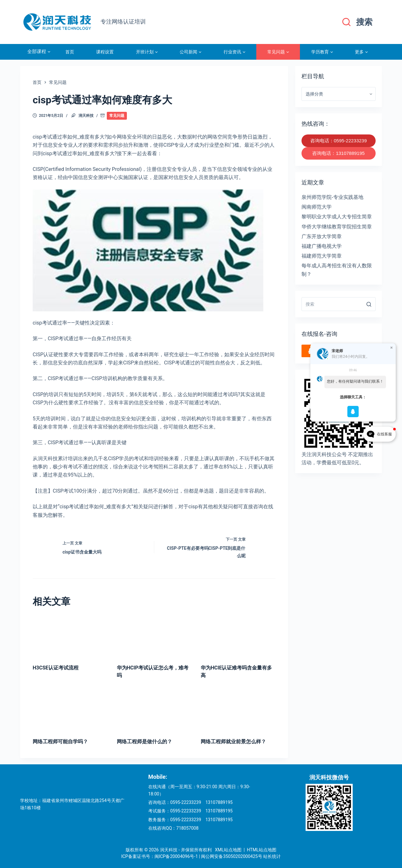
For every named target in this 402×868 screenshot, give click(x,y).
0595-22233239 (186, 802)
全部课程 (39, 52)
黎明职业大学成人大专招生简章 (337, 217)
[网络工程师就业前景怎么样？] (238, 710)
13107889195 (219, 802)
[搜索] (357, 22)
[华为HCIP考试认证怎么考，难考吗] (154, 636)
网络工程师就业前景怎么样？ (233, 742)
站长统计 (272, 856)
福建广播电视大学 (322, 246)
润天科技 (86, 116)
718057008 (187, 828)
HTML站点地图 (262, 850)
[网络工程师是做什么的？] (154, 710)
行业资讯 (234, 52)
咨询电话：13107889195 (338, 153)
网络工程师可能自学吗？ (60, 742)
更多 (361, 52)
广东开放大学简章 (322, 236)
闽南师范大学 (317, 207)
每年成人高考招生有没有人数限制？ (337, 270)
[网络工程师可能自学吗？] (70, 710)
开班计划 (147, 52)
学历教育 (322, 52)
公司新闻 (190, 52)
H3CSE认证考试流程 (56, 668)
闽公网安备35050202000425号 (231, 856)
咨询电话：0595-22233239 (339, 141)
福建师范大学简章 (322, 256)
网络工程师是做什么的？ (144, 742)
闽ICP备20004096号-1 (176, 856)
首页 (70, 52)
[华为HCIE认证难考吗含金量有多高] (238, 636)
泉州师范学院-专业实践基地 (332, 197)
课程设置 (105, 52)
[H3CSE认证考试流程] (70, 636)
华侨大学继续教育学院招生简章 (337, 227)
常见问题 (278, 52)
